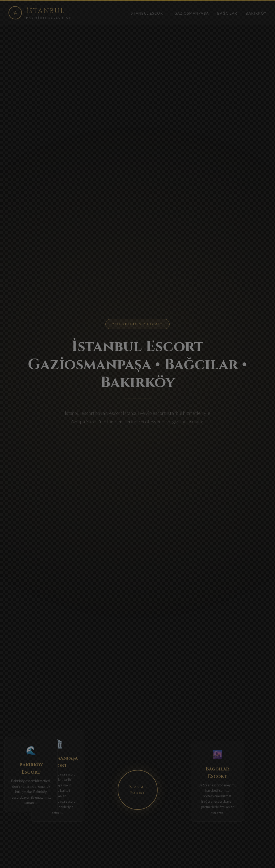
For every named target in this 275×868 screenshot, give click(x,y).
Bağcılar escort (210, 785)
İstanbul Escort (148, 13)
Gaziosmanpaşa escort (58, 774)
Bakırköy (256, 13)
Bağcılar (227, 13)
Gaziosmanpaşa (192, 13)
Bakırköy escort (23, 781)
